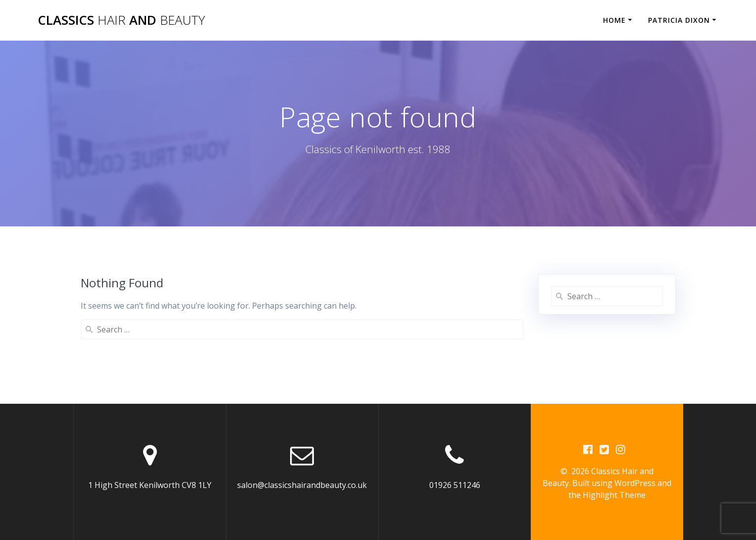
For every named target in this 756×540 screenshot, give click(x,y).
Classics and (121, 20)
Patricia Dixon (679, 20)
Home (614, 20)
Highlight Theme (614, 495)
